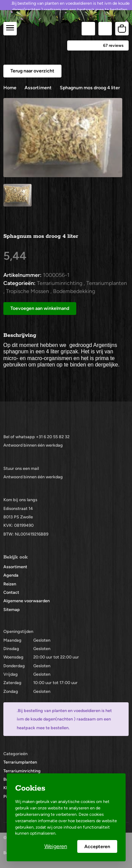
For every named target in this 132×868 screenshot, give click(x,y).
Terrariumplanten (20, 762)
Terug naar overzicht (32, 71)
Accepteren (97, 847)
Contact (11, 592)
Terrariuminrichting (22, 771)
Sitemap (12, 609)
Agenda (11, 575)
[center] (10, 29)
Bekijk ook (15, 557)
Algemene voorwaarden (27, 601)
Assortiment (15, 567)
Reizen (10, 584)
